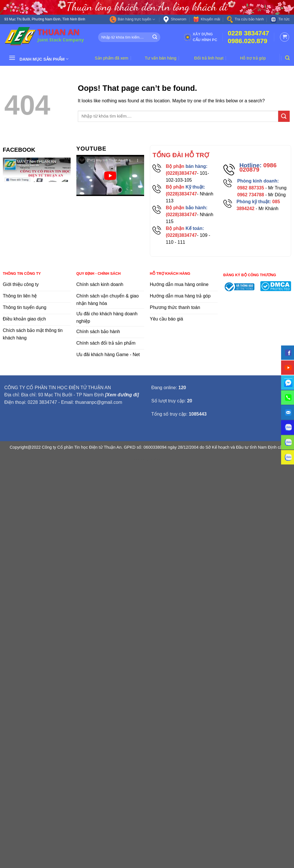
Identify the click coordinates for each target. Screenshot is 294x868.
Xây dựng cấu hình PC (201, 37)
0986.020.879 (247, 41)
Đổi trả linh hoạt (209, 58)
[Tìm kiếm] (287, 58)
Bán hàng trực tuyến (132, 19)
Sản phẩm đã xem (112, 58)
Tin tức (280, 19)
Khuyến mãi (206, 20)
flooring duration (147, 459)
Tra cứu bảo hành (245, 19)
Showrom (175, 19)
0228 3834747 (248, 33)
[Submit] (155, 37)
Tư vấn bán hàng (160, 58)
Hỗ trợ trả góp (253, 58)
